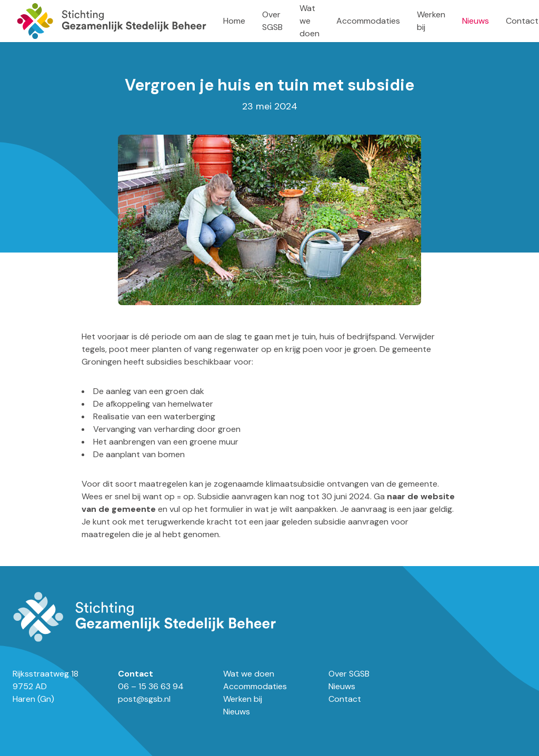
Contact (522, 21)
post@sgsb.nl (144, 699)
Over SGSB (349, 674)
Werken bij (243, 699)
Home (234, 21)
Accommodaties (368, 21)
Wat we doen (310, 21)
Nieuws (476, 21)
